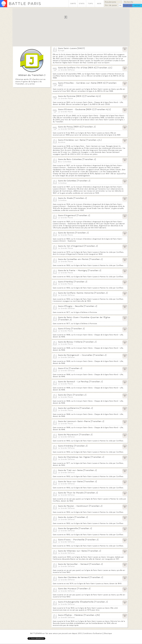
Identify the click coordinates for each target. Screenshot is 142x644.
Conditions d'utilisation (93, 633)
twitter (137, 5)
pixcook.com (67, 633)
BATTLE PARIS (25, 4)
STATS (82, 4)
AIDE (99, 4)
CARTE (73, 4)
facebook (128, 5)
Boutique (108, 633)
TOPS (90, 4)
